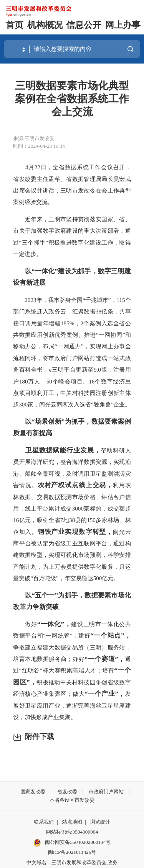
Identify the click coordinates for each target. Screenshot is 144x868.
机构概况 (45, 25)
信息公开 (84, 25)
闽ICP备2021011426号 (72, 852)
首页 (15, 25)
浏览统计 (100, 822)
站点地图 (72, 822)
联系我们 (44, 822)
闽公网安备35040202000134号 (72, 843)
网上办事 (123, 25)
